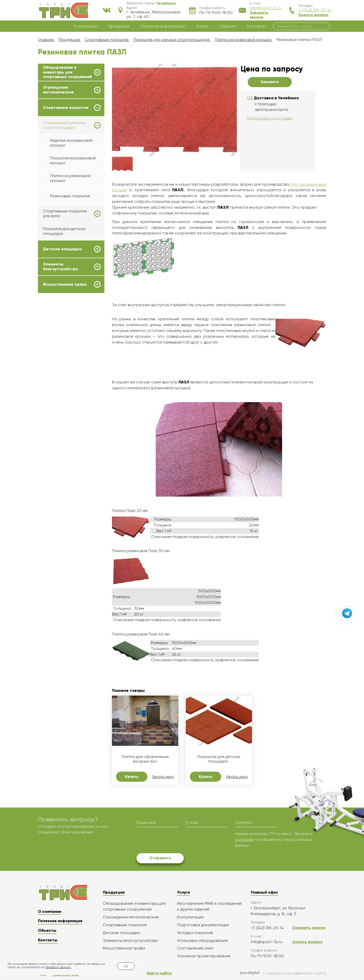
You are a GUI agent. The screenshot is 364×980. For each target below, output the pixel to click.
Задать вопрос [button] (313, 15)
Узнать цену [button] (163, 777)
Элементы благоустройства (60, 266)
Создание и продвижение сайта (283, 973)
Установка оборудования (202, 940)
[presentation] (175, 841)
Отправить (160, 858)
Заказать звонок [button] (259, 15)
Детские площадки (62, 249)
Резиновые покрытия (70, 196)
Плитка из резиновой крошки (70, 178)
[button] (166, 3)
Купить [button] (132, 777)
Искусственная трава (65, 284)
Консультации (190, 917)
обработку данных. (58, 967)
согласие (244, 839)
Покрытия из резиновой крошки (73, 160)
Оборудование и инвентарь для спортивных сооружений (67, 72)
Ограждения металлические (58, 90)
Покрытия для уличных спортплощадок (64, 125)
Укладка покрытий (195, 933)
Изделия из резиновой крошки (71, 143)
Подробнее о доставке (270, 118)
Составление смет (195, 948)
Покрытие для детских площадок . (219, 759)
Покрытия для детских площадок (64, 231)
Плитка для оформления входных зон (145, 759)
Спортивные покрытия (66, 108)
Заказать (270, 82)
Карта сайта (159, 973)
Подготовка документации (203, 925)
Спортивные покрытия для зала (65, 213)
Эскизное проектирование (204, 956)
